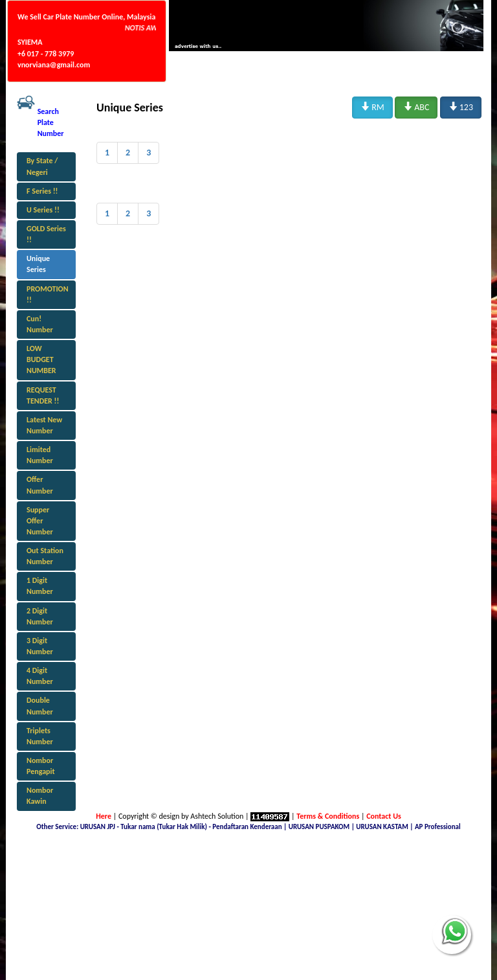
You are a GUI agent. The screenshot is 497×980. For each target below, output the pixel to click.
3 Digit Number (40, 646)
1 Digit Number (40, 586)
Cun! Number (40, 324)
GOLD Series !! (46, 234)
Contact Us (384, 816)
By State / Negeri (42, 166)
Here (104, 816)
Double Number (40, 706)
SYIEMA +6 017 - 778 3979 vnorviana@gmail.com (54, 53)
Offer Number (40, 485)
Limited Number (40, 455)
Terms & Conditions (328, 816)
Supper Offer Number (40, 521)
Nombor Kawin (40, 796)
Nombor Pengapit (41, 766)
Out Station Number (45, 556)
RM (372, 107)
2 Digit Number (40, 616)
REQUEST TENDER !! (43, 395)
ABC (416, 107)
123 (461, 107)
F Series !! (42, 191)
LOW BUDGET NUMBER (41, 359)
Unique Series (38, 264)
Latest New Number (44, 425)
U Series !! (43, 210)
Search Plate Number (51, 122)
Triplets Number (40, 736)
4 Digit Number (40, 676)
